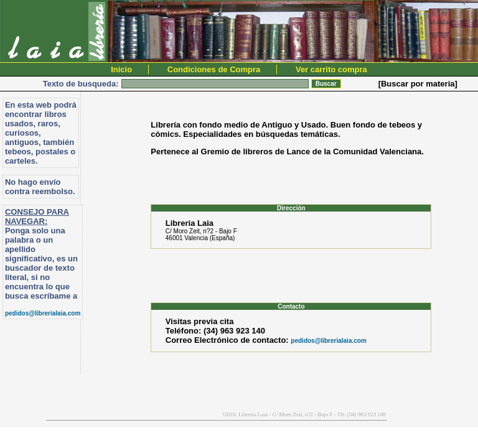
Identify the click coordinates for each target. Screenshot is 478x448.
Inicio (121, 69)
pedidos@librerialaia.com (43, 313)
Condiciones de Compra (214, 69)
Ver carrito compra (331, 69)
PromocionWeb (6, 419)
